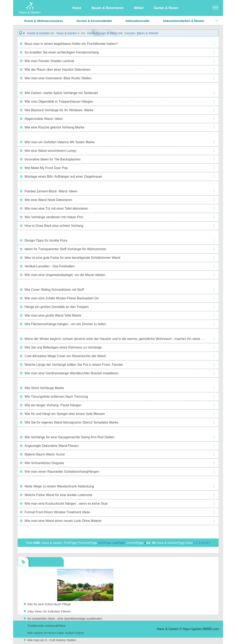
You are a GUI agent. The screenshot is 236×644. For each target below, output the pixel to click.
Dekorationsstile (138, 21)
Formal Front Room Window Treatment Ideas (57, 512)
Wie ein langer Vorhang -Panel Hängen (53, 405)
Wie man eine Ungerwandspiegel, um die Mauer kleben (65, 275)
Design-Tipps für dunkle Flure (46, 240)
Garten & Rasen (166, 8)
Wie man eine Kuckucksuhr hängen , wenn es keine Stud (66, 504)
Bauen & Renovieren (108, 8)
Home (77, 8)
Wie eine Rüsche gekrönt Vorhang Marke (55, 127)
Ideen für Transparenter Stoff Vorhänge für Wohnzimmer (66, 249)
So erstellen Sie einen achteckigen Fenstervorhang (62, 52)
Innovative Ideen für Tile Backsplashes (53, 159)
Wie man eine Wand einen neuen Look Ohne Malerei (63, 521)
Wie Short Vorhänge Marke (44, 388)
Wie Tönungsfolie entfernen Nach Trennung (56, 397)
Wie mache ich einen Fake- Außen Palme (56, 633)
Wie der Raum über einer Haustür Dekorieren (58, 70)
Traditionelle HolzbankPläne (47, 626)
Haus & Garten (67, 33)
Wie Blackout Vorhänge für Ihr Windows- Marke (59, 110)
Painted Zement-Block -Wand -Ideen (51, 191)
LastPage (119, 543)
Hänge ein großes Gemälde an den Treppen (57, 307)
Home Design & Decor (102, 33)
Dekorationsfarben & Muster (184, 21)
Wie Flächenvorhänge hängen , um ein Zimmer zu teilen (65, 324)
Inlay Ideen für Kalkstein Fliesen (49, 611)
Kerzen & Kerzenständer (94, 21)
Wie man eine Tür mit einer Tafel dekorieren (56, 208)
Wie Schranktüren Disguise (44, 463)
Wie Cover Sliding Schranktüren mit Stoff (54, 290)
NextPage (105, 543)
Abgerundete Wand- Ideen (44, 119)
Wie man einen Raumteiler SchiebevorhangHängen (62, 472)
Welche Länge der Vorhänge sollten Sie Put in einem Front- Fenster (74, 365)
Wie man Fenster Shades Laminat (49, 61)
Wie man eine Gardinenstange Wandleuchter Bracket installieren (72, 373)
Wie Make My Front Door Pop (46, 168)
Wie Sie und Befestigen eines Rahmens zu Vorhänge (63, 347)
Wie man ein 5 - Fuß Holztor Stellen (52, 640)
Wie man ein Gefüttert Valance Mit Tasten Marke (60, 142)
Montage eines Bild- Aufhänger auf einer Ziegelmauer (63, 177)
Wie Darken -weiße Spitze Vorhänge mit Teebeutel (61, 93)
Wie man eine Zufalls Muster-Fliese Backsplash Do (62, 298)
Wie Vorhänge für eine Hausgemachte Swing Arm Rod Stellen (70, 437)
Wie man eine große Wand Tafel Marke (53, 315)
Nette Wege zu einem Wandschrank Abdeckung (59, 486)
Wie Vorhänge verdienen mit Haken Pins (54, 217)
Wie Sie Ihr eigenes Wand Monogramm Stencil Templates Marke (71, 422)
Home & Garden (38, 33)
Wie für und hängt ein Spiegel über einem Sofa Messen (65, 414)
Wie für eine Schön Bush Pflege (49, 604)
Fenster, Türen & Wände (142, 33)
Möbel (139, 8)
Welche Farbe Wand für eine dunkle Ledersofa (58, 495)
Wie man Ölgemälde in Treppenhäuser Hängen (59, 102)
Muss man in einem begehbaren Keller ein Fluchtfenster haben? (71, 44)
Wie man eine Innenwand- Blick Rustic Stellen (58, 78)
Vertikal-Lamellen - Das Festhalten (50, 266)
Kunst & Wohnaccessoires (44, 21)
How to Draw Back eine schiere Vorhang (54, 226)
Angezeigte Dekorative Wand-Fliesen (52, 446)
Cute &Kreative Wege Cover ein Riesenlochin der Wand (65, 356)
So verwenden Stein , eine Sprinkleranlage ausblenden (65, 618)
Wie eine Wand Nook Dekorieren (48, 200)
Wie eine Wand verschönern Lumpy (51, 151)
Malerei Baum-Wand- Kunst (45, 454)
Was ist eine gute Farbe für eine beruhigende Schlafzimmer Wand (72, 258)
